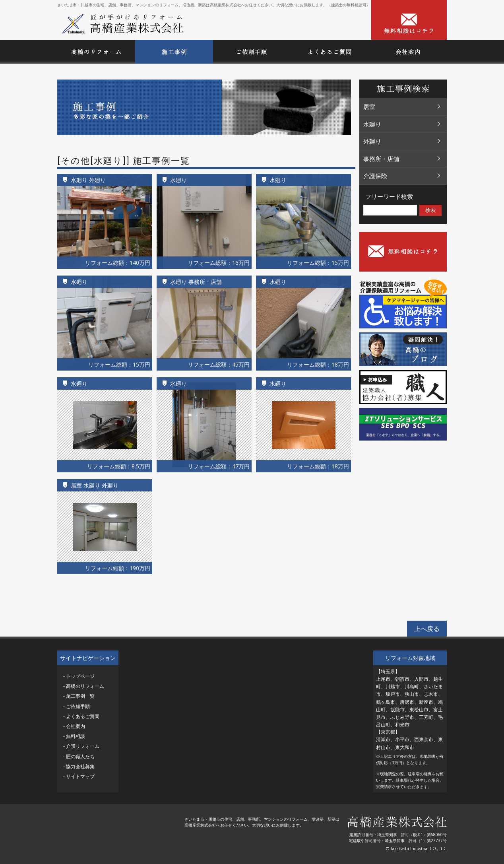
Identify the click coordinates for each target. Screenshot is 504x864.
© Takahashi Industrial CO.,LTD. (416, 848)
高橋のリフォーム (85, 686)
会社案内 (76, 726)
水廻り (402, 124)
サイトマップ (80, 776)
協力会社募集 (80, 766)
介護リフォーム (83, 746)
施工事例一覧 (80, 696)
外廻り (402, 141)
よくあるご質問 (83, 716)
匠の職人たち (80, 756)
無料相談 (76, 736)
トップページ (80, 676)
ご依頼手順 (78, 706)
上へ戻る (427, 629)
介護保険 (402, 176)
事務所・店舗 (402, 159)
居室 (402, 107)
